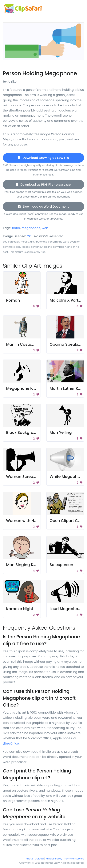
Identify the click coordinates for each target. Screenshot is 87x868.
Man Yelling (61, 432)
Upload (39, 859)
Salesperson (61, 565)
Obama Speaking (67, 344)
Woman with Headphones (31, 521)
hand (16, 228)
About (29, 859)
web (45, 228)
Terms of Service (74, 859)
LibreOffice (11, 743)
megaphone (31, 228)
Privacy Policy (54, 859)
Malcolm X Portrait (67, 300)
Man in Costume (22, 344)
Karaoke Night (20, 609)
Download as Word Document (43, 207)
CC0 (30, 236)
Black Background (23, 432)
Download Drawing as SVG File (43, 158)
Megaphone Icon (22, 388)
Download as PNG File (44, 185)
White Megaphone (67, 477)
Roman (13, 300)
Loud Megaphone (66, 609)
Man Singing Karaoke (26, 565)
